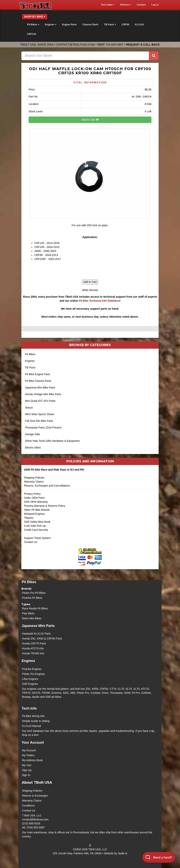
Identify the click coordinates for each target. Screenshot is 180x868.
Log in (155, 5)
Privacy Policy (32, 494)
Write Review (90, 290)
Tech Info (29, 708)
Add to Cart (90, 120)
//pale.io (123, 853)
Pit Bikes (30, 354)
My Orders (28, 755)
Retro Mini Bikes (32, 618)
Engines (30, 361)
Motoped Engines (34, 514)
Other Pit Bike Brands (37, 510)
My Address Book (32, 760)
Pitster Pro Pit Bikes (34, 593)
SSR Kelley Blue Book (37, 522)
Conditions (28, 806)
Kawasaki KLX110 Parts (36, 634)
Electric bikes (33, 448)
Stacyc (29, 408)
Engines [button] (51, 25)
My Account (29, 750)
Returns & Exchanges (35, 796)
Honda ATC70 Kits (33, 648)
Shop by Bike (35, 17)
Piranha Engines (32, 669)
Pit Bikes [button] (33, 25)
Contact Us (31, 542)
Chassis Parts (90, 25)
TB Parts (30, 368)
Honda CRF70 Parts (34, 643)
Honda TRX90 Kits (33, 653)
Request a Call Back (143, 44)
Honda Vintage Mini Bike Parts (43, 394)
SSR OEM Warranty (36, 502)
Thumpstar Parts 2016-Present (43, 428)
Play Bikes (28, 613)
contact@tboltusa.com (75, 44)
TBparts (29, 518)
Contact (141, 5)
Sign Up (27, 770)
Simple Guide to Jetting (36, 721)
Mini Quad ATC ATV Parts (40, 401)
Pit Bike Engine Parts (38, 374)
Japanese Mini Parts (38, 626)
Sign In (26, 775)
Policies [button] (125, 5)
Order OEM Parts (34, 498)
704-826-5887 (114, 44)
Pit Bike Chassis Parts (38, 381)
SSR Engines (30, 684)
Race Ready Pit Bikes (35, 608)
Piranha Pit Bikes (32, 598)
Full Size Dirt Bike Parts (39, 421)
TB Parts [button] (110, 25)
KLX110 (139, 25)
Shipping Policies (34, 478)
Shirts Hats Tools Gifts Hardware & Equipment (52, 441)
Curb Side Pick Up (35, 526)
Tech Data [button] (108, 5)
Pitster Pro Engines (33, 674)
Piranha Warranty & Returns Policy (45, 506)
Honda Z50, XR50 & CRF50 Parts (42, 639)
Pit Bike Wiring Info (33, 716)
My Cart (27, 765)
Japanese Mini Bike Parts (40, 388)
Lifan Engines (30, 679)
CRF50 (125, 25)
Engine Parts (69, 25)
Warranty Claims (34, 482)
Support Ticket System (37, 538)
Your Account (33, 743)
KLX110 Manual (31, 726)
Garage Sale (33, 434)
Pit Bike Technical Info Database (99, 301)
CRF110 (32, 34)
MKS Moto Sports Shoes (40, 414)
